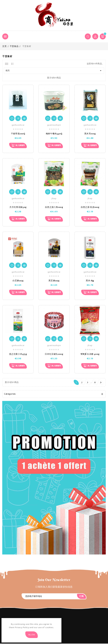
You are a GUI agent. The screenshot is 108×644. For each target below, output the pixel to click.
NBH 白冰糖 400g (90, 354)
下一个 (101, 383)
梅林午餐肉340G (54, 134)
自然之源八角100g (54, 207)
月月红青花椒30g (18, 207)
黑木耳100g (90, 134)
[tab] (7, 64)
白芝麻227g (18, 281)
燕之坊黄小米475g (18, 354)
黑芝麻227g (54, 281)
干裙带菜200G (18, 134)
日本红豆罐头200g (54, 354)
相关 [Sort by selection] (54, 71)
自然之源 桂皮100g (90, 207)
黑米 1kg (90, 281)
